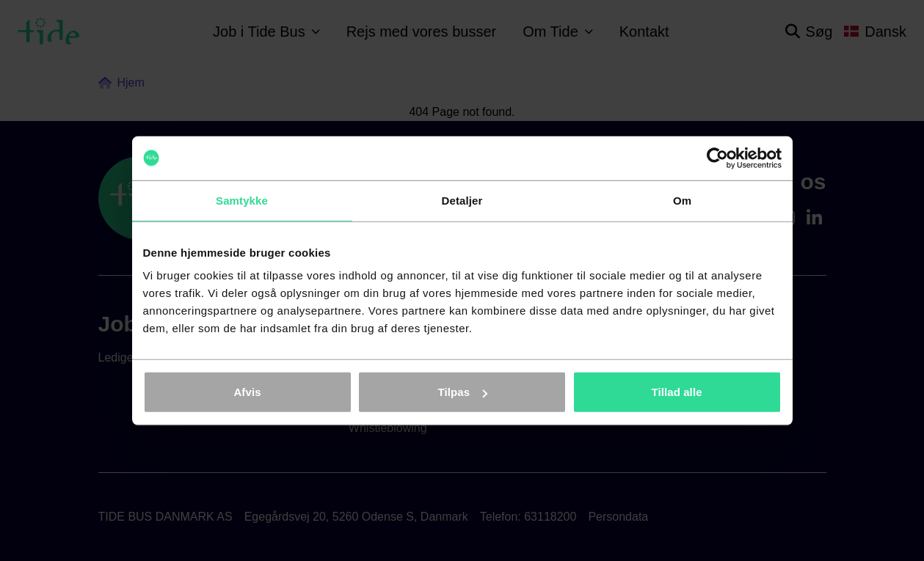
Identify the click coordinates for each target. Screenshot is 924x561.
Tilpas (462, 392)
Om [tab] (682, 200)
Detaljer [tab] (462, 200)
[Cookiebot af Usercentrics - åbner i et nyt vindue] (717, 158)
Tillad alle (676, 392)
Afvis (247, 392)
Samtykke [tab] (242, 200)
